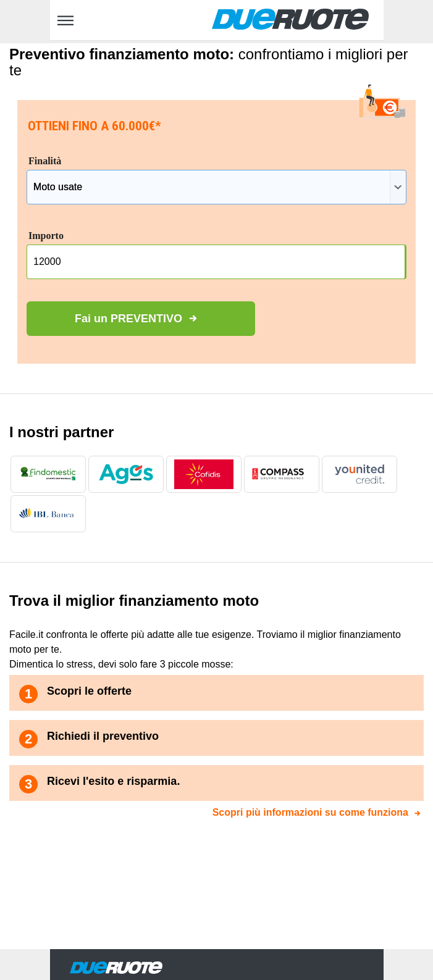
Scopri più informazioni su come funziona (310, 812)
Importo (46, 236)
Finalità (45, 161)
